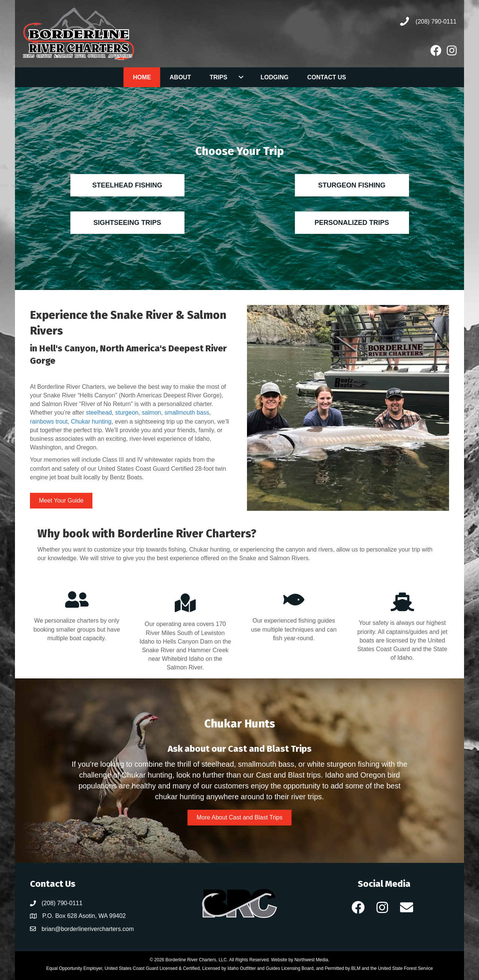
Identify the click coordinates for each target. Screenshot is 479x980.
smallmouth (180, 413)
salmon (152, 413)
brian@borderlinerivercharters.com (88, 929)
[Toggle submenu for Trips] (241, 77)
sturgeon (127, 413)
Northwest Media (311, 960)
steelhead (99, 413)
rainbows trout (49, 422)
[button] (358, 907)
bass (203, 413)
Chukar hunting (91, 422)
